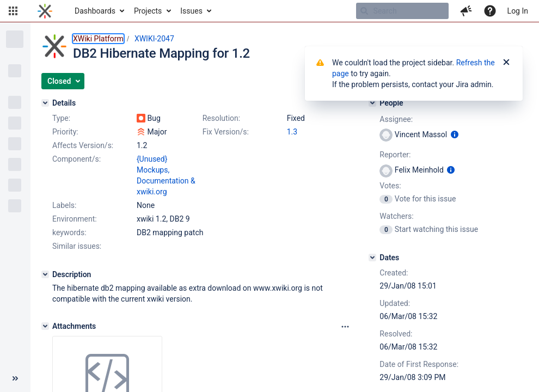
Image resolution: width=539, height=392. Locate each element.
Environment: (75, 219)
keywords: (69, 232)
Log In (518, 11)
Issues (191, 11)
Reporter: (395, 155)
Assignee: (396, 119)
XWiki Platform (98, 39)
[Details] (45, 103)
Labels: (64, 205)
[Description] (45, 274)
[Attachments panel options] (345, 327)
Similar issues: (77, 246)
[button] (13, 11)
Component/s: (76, 159)
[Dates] (372, 258)
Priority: (65, 132)
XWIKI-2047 (154, 39)
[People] (372, 103)
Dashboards (95, 11)
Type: (61, 118)
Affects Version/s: (83, 145)
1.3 (292, 132)
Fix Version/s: (226, 132)
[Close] (506, 63)
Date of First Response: (419, 364)
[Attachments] (45, 326)
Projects (148, 11)
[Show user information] (455, 134)
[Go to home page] (45, 11)
